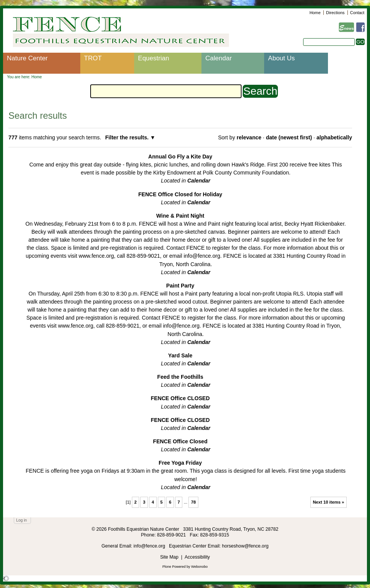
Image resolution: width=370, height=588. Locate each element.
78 (194, 502)
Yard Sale (180, 355)
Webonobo (199, 567)
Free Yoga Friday (180, 463)
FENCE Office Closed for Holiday (180, 194)
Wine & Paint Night (180, 216)
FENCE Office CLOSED (180, 398)
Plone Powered (174, 567)
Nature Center (27, 58)
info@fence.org (150, 546)
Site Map (169, 557)
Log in (21, 520)
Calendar (218, 58)
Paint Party (180, 286)
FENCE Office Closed (180, 441)
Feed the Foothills (180, 377)
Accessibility (197, 557)
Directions (335, 13)
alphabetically (334, 137)
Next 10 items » (328, 502)
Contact (357, 13)
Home (315, 13)
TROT (93, 58)
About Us (281, 58)
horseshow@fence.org (245, 546)
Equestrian (153, 58)
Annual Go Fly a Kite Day (180, 157)
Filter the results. (127, 137)
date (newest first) (289, 137)
